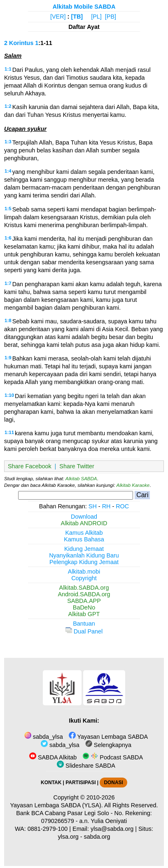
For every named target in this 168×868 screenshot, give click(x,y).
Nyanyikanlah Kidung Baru (84, 555)
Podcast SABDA (113, 757)
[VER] (58, 17)
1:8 (8, 320)
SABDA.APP (84, 601)
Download (84, 517)
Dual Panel (84, 631)
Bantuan (84, 624)
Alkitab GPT (84, 614)
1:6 (8, 238)
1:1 (8, 69)
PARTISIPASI (80, 783)
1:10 (9, 395)
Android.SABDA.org (84, 594)
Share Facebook (30, 466)
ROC (122, 506)
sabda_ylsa (44, 737)
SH (93, 506)
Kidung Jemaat (84, 549)
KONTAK (51, 783)
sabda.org (97, 837)
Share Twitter (77, 466)
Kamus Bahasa (84, 539)
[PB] (111, 17)
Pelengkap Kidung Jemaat (84, 562)
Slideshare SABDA (86, 766)
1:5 (8, 209)
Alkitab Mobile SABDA (84, 7)
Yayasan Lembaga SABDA (108, 737)
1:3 (8, 142)
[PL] (96, 17)
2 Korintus (19, 43)
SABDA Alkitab (53, 757)
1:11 (9, 432)
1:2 (8, 106)
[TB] (77, 17)
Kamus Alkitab (84, 533)
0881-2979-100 (48, 829)
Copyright (84, 578)
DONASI (113, 783)
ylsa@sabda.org (112, 829)
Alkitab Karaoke (133, 485)
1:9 (8, 358)
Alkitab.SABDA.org (84, 588)
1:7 (8, 283)
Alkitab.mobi (84, 572)
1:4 (8, 171)
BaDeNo (84, 607)
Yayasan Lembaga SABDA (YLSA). (57, 805)
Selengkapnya (108, 745)
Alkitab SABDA (81, 479)
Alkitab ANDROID (84, 523)
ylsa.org (68, 837)
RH (106, 506)
